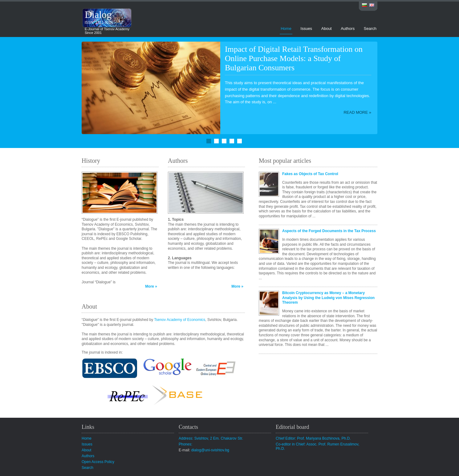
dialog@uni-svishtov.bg (210, 450)
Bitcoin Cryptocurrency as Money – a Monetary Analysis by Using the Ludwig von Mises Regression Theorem (328, 298)
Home (286, 29)
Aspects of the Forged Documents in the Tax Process (329, 231)
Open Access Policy (98, 462)
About (327, 29)
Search (370, 29)
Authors (348, 29)
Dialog (98, 14)
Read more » (357, 112)
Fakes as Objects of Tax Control (310, 174)
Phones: (185, 444)
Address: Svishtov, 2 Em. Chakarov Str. (211, 438)
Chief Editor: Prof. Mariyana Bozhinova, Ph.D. (313, 438)
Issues (307, 29)
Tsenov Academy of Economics (180, 320)
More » (151, 286)
